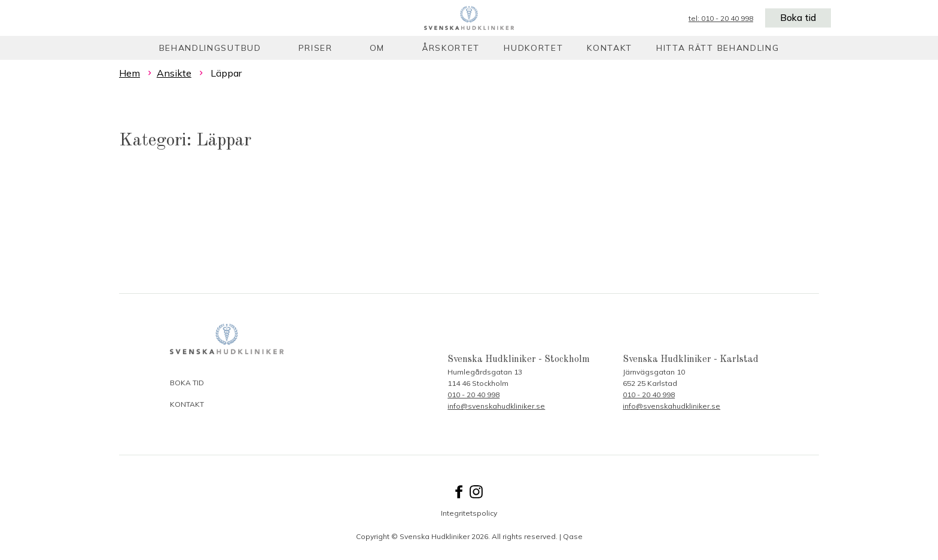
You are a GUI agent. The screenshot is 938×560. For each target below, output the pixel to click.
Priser (316, 48)
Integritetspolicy (469, 513)
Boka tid (797, 18)
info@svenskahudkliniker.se (496, 406)
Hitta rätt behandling (718, 48)
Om (377, 48)
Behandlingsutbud (210, 48)
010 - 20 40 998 (473, 395)
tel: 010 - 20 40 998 (720, 18)
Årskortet (451, 48)
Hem (130, 73)
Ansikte (174, 73)
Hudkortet (533, 48)
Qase (573, 536)
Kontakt (610, 48)
